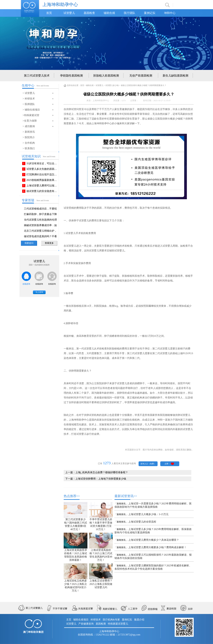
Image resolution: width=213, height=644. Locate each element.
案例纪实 (127, 620)
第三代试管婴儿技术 (37, 76)
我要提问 (29, 243)
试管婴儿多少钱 (112, 85)
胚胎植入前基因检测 (106, 76)
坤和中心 (170, 13)
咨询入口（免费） (148, 464)
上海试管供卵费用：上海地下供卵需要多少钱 (101, 479)
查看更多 (49, 243)
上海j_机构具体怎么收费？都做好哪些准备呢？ (102, 472)
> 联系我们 (29, 148)
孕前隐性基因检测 (71, 76)
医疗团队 (130, 13)
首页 (49, 13)
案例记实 (150, 13)
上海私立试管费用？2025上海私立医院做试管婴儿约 (101, 584)
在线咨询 (26, 284)
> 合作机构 (29, 143)
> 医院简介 (29, 137)
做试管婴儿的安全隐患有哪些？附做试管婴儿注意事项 (42, 191)
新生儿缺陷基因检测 (175, 76)
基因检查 (89, 13)
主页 (69, 620)
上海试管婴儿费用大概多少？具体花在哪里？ (154, 540)
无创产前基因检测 (141, 76)
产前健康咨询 (86, 624)
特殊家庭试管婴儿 (118, 624)
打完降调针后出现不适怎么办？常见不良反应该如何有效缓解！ (42, 174)
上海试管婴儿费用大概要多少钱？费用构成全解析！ (157, 547)
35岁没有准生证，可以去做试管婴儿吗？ (42, 163)
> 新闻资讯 (29, 132)
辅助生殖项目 (81, 620)
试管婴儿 (69, 13)
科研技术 (96, 620)
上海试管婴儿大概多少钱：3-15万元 (148, 514)
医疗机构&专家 (111, 620)
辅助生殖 (109, 13)
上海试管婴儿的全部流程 (142, 522)
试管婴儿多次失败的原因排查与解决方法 (42, 169)
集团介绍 (139, 620)
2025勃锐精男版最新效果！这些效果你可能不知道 (42, 180)
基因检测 (101, 624)
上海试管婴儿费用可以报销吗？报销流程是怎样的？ (42, 186)
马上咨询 (39, 292)
